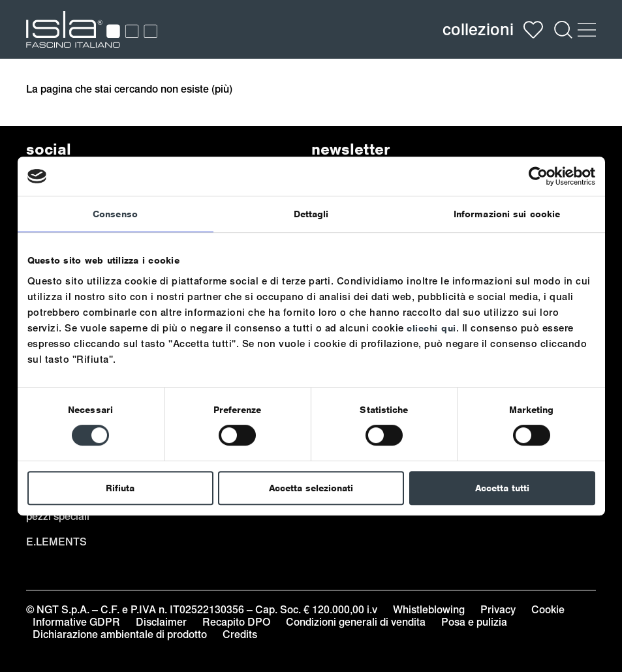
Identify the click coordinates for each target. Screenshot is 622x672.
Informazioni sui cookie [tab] (507, 214)
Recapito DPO (236, 622)
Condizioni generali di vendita (356, 622)
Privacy (498, 610)
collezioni (478, 30)
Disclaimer (161, 622)
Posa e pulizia (474, 622)
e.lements (56, 542)
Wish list (533, 29)
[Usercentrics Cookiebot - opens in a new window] (538, 176)
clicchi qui (431, 328)
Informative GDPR (76, 622)
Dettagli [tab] (311, 214)
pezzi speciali (58, 516)
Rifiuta (120, 488)
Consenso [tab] (115, 214)
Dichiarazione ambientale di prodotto (120, 634)
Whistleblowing (429, 610)
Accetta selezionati (311, 488)
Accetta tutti (502, 488)
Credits (240, 634)
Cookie (548, 610)
